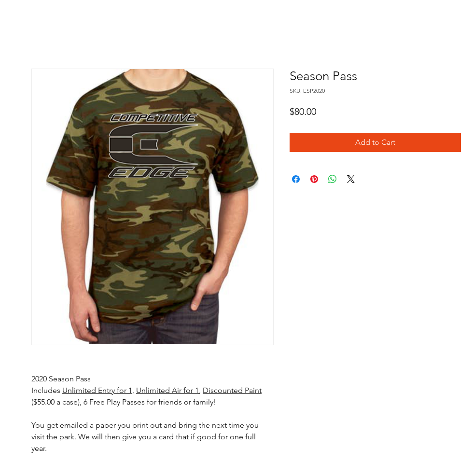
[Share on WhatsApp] (333, 179)
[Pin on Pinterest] (314, 179)
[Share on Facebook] (296, 179)
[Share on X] (351, 179)
